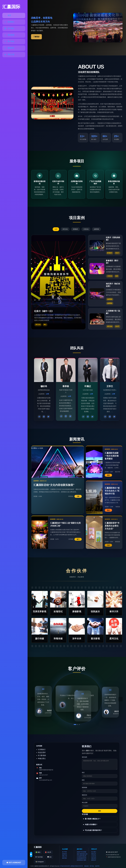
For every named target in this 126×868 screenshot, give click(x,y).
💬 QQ (49, 857)
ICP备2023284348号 (65, 866)
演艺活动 (65, 229)
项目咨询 (94, 858)
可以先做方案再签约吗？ (94, 830)
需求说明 (84, 757)
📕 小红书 (48, 852)
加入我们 (94, 852)
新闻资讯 (65, 854)
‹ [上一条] (33, 699)
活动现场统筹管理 (82, 858)
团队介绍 (65, 856)
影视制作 (76, 229)
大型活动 (86, 229)
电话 (83, 773)
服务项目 (65, 858)
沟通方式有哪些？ (91, 825)
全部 (56, 229)
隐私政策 (87, 866)
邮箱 (83, 780)
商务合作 (94, 854)
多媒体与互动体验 (82, 852)
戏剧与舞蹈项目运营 (82, 854)
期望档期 (84, 788)
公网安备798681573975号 (76, 866)
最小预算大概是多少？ (93, 819)
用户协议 (92, 866)
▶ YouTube (39, 857)
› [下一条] (120, 699)
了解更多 (36, 37)
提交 (100, 811)
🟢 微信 (38, 852)
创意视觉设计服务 (82, 860)
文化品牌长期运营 (82, 856)
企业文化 (94, 856)
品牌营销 (96, 229)
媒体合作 (94, 860)
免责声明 (97, 866)
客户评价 (65, 852)
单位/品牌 (85, 803)
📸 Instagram (40, 862)
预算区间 (84, 795)
